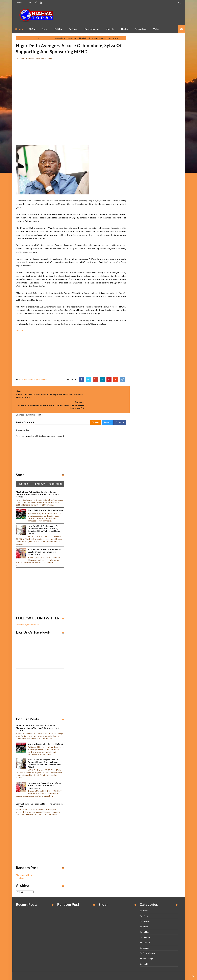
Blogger (96, 410)
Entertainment (92, 29)
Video (156, 29)
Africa (145, 914)
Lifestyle (110, 29)
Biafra (145, 903)
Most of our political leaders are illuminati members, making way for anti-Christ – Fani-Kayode (38, 482)
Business (73, 29)
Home (19, 3)
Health (125, 29)
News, (38, 58)
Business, (32, 58)
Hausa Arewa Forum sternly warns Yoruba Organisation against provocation (44, 539)
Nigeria (42, 38)
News (35, 38)
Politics (58, 29)
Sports (146, 935)
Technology (141, 29)
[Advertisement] (129, 15)
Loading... (20, 865)
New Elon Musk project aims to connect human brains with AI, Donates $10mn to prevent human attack (44, 517)
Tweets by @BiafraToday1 (28, 612)
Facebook (120, 410)
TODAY (19, 331)
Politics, (50, 58)
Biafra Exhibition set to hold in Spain (46, 498)
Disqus (107, 410)
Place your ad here (24, 863)
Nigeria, (44, 58)
